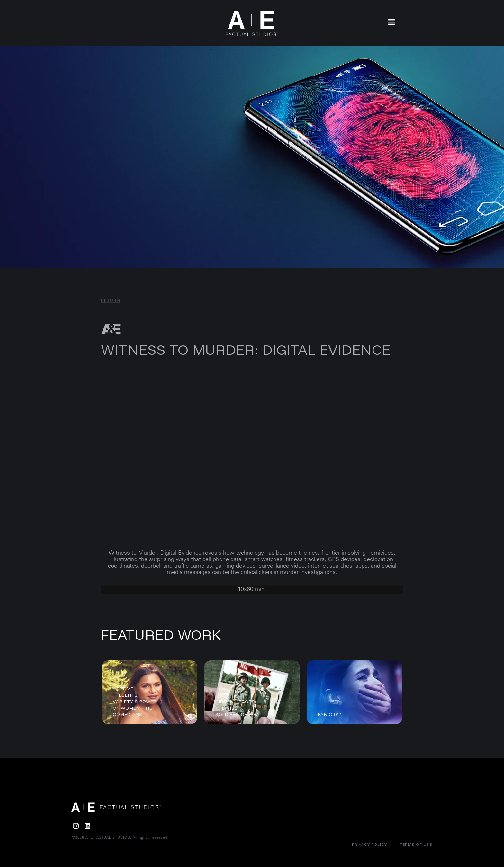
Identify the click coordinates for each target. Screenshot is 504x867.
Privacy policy (369, 844)
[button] (392, 22)
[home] (252, 24)
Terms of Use (416, 844)
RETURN (111, 307)
